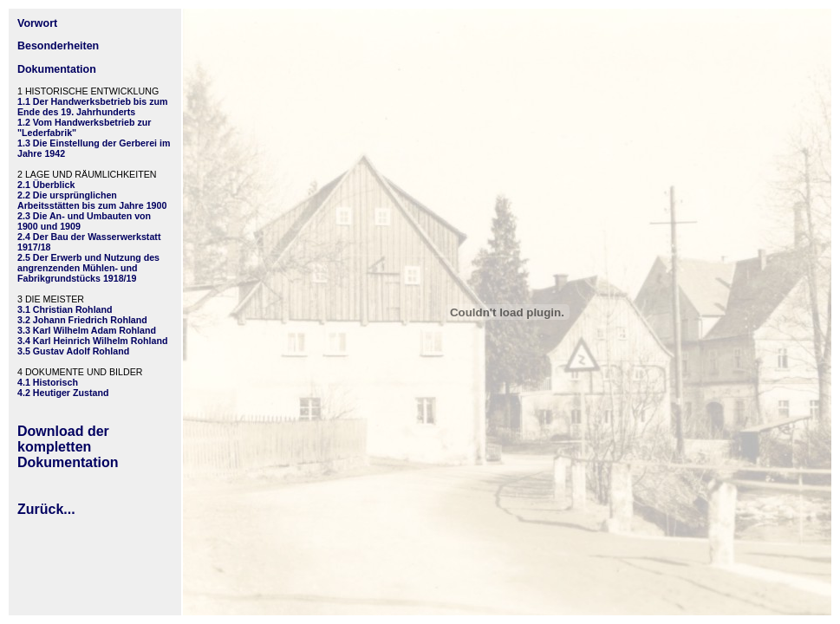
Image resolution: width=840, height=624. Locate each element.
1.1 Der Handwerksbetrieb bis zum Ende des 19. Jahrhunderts (93, 107)
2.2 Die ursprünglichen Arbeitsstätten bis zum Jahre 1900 (92, 200)
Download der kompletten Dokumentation (68, 447)
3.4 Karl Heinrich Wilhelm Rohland (92, 341)
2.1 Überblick (46, 185)
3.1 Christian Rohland (65, 309)
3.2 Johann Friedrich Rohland (82, 320)
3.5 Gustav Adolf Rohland (73, 351)
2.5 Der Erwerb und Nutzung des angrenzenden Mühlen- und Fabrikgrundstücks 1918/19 (88, 268)
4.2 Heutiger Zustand (63, 393)
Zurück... (46, 509)
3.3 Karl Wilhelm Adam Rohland (87, 330)
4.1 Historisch (48, 382)
